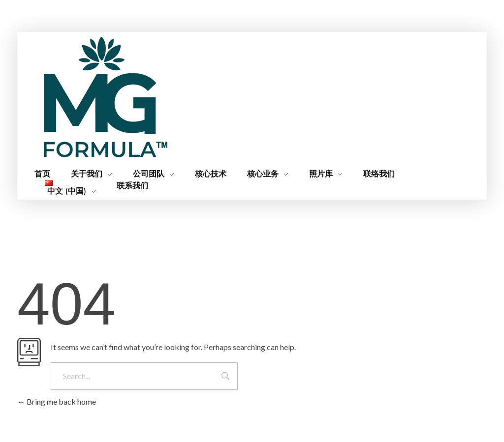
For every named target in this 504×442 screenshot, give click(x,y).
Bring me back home (57, 401)
